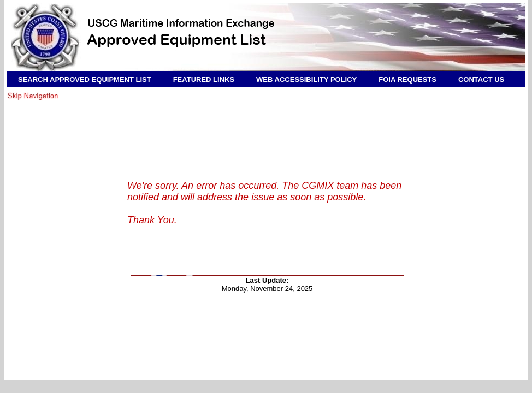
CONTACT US (481, 79)
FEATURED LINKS (204, 79)
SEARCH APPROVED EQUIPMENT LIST (85, 79)
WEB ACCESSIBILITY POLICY (306, 79)
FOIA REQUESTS (407, 79)
